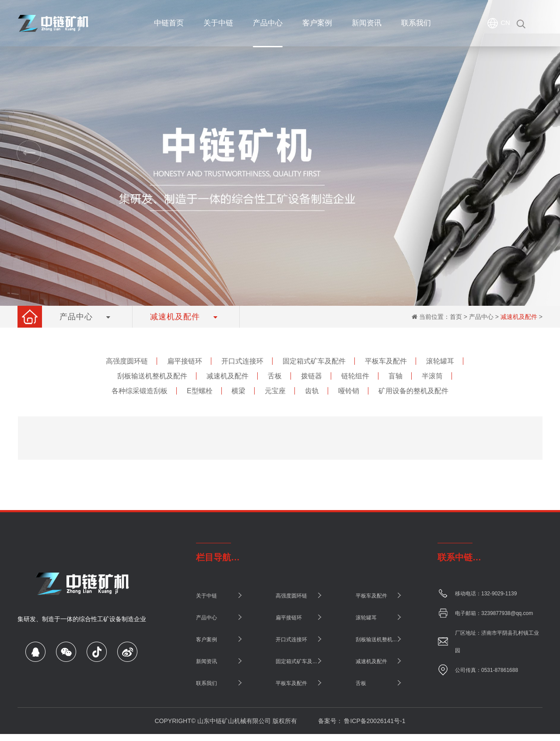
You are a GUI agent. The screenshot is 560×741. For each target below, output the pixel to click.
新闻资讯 (206, 661)
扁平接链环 (185, 361)
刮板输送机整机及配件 (152, 376)
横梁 (238, 391)
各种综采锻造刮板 (140, 391)
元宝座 (275, 391)
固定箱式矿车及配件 (314, 361)
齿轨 (312, 391)
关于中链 (206, 596)
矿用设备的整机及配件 (413, 391)
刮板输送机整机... (376, 640)
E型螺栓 (200, 391)
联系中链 (455, 557)
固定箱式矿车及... (296, 661)
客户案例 (206, 640)
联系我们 (206, 683)
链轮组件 (355, 376)
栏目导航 (213, 557)
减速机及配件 (519, 317)
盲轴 (395, 376)
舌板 (275, 376)
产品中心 (481, 317)
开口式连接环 (242, 361)
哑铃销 (349, 391)
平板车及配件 (386, 361)
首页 (456, 317)
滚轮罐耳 (440, 361)
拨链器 (311, 376)
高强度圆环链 (127, 361)
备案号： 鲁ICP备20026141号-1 (362, 721)
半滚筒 (432, 376)
